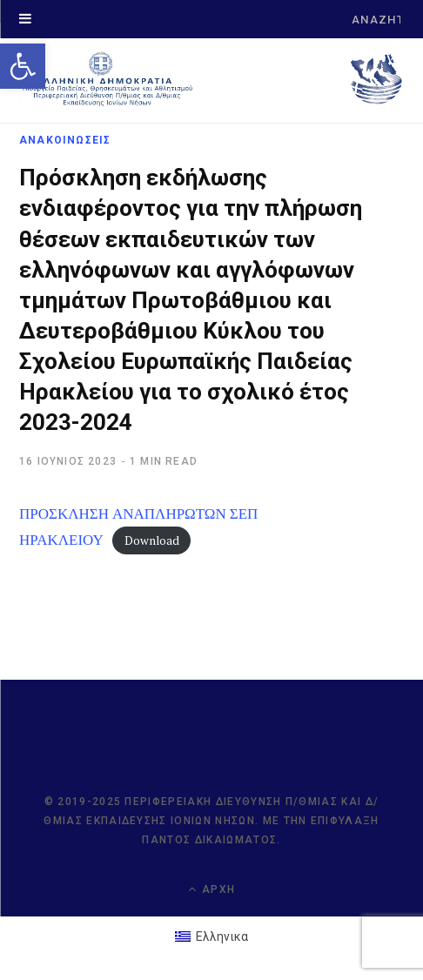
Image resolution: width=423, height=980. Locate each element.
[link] (23, 66)
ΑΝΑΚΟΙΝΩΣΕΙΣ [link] (65, 140)
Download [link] (152, 540)
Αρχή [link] (211, 889)
